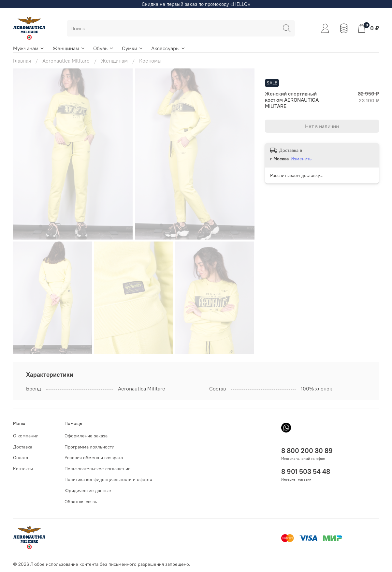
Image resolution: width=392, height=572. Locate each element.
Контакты (23, 469)
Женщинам (69, 48)
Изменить (301, 159)
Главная (22, 61)
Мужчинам (29, 48)
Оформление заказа (86, 436)
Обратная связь (81, 502)
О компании (26, 436)
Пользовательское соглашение (98, 469)
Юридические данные (88, 491)
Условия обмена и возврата (94, 458)
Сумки (133, 48)
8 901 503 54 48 (306, 471)
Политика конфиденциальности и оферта (108, 479)
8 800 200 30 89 (307, 451)
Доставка (23, 447)
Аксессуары (168, 48)
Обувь (103, 48)
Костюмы (150, 61)
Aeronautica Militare (66, 61)
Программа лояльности (89, 447)
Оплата (21, 458)
